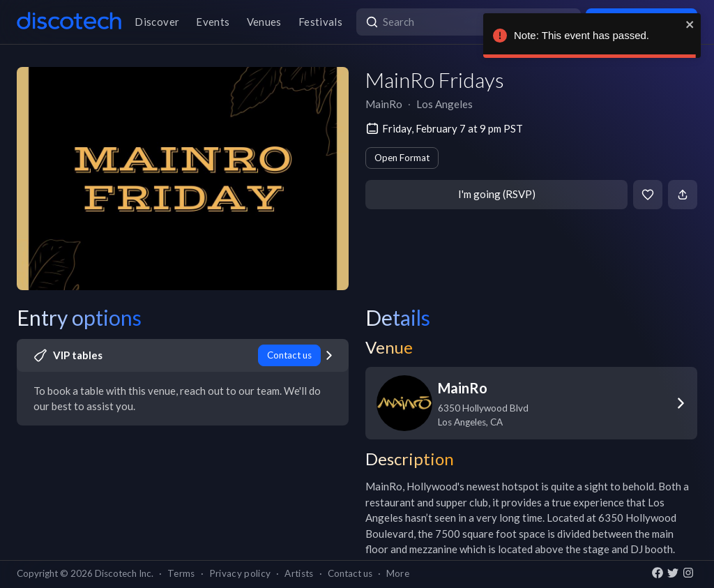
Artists (299, 573)
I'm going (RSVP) (497, 194)
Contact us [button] (350, 573)
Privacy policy (240, 573)
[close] (690, 24)
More (398, 573)
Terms (181, 573)
